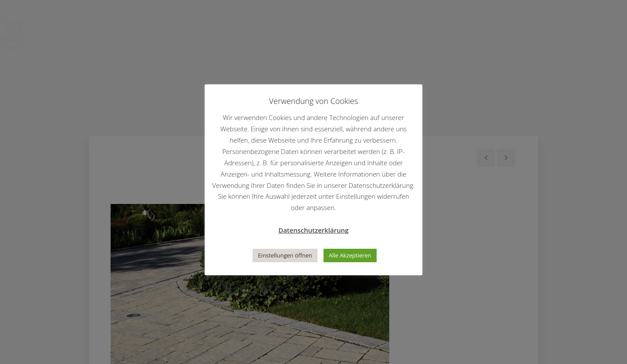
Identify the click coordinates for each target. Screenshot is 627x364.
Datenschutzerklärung (313, 230)
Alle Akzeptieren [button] (350, 255)
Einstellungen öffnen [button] (285, 255)
